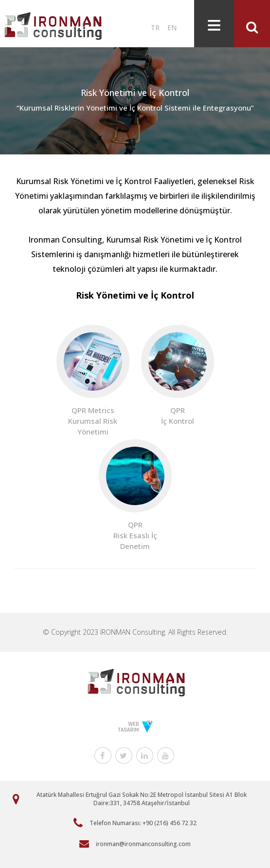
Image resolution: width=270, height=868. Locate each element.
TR (155, 28)
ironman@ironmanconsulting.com (143, 844)
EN (172, 28)
